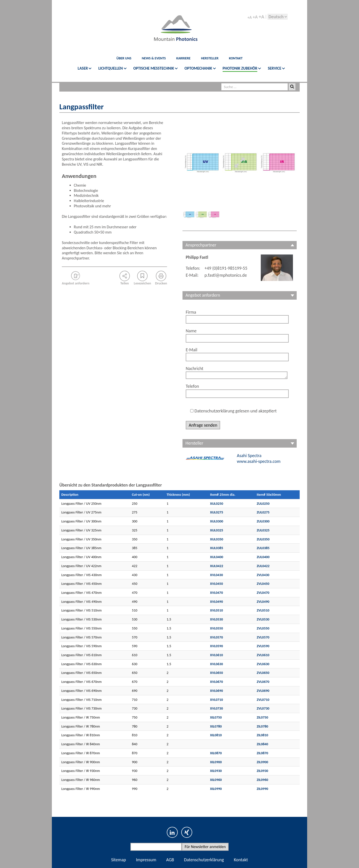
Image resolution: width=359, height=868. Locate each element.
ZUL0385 (263, 548)
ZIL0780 (263, 726)
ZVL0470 (263, 593)
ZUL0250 (263, 503)
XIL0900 (216, 762)
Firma (191, 312)
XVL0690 (217, 691)
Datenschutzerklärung (204, 860)
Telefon (192, 386)
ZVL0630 (263, 664)
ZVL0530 (263, 619)
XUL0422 (217, 566)
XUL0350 (217, 539)
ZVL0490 (263, 602)
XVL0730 (217, 708)
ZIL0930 (263, 771)
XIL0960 (216, 780)
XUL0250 (217, 503)
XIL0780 (216, 726)
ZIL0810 (263, 735)
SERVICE (274, 68)
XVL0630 (217, 664)
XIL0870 (216, 753)
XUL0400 (217, 557)
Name (191, 331)
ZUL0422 (263, 566)
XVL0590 (217, 646)
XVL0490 (217, 602)
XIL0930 (216, 771)
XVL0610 (217, 655)
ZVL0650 (263, 673)
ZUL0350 (263, 539)
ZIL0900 (263, 762)
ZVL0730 (263, 708)
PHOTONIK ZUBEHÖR (240, 68)
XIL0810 (216, 735)
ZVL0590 (263, 646)
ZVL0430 (263, 575)
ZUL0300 (263, 521)
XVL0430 (217, 575)
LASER (83, 68)
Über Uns (124, 58)
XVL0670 (217, 682)
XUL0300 (217, 521)
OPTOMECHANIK (198, 68)
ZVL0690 (263, 691)
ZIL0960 (263, 780)
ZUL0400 (263, 557)
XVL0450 (217, 584)
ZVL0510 (263, 610)
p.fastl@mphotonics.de (226, 275)
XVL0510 (217, 610)
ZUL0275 (263, 512)
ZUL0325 (263, 530)
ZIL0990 (263, 789)
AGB (170, 860)
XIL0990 (216, 789)
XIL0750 (216, 717)
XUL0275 (217, 512)
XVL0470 (217, 593)
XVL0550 (217, 628)
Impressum (146, 860)
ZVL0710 (263, 700)
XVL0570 (217, 637)
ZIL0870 (263, 753)
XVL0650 (217, 673)
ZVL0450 (263, 584)
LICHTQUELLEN (110, 68)
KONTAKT (236, 58)
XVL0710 (217, 700)
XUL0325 (217, 530)
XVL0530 (217, 619)
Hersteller (210, 58)
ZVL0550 (263, 628)
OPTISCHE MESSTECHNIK (154, 68)
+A (249, 17)
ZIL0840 (263, 744)
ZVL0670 (263, 682)
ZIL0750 (263, 717)
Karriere (183, 58)
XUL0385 (217, 548)
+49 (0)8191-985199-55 (226, 268)
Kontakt (241, 860)
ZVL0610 (263, 655)
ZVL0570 (263, 637)
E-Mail (191, 350)
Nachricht (195, 369)
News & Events (154, 58)
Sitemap (119, 860)
